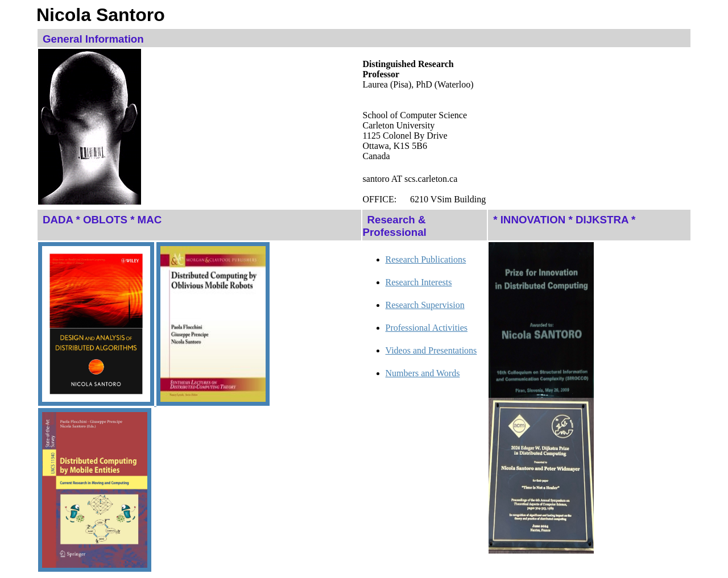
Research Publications (426, 259)
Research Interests (419, 282)
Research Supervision (425, 305)
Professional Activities (427, 328)
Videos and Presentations (431, 350)
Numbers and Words (423, 373)
